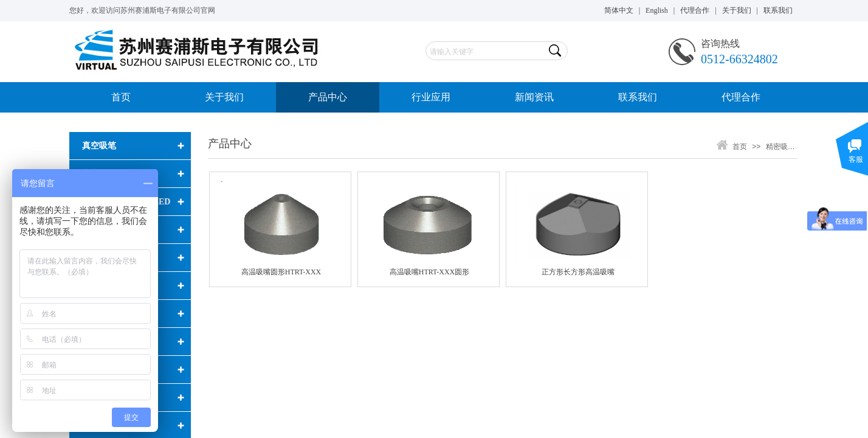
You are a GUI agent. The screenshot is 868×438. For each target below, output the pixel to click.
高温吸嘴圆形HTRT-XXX (281, 272)
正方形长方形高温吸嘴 (578, 272)
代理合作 (741, 97)
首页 (121, 97)
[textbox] (486, 52)
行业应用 (431, 97)
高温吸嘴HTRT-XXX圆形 (430, 272)
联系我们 (638, 97)
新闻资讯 (534, 97)
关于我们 (224, 97)
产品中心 (328, 97)
